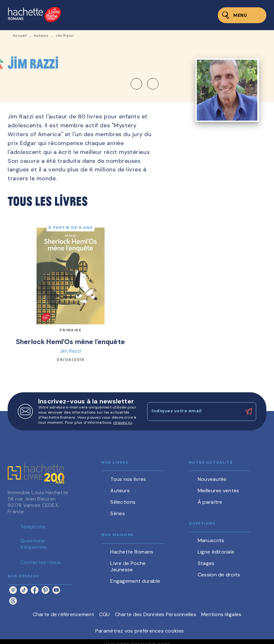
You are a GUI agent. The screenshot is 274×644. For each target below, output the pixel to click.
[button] (145, 84)
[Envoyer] (249, 412)
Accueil (20, 36)
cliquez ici (123, 422)
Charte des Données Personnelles (156, 614)
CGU (105, 614)
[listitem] (13, 590)
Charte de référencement (63, 614)
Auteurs (41, 36)
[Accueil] (34, 15)
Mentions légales (221, 614)
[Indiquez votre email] (194, 411)
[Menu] (242, 15)
